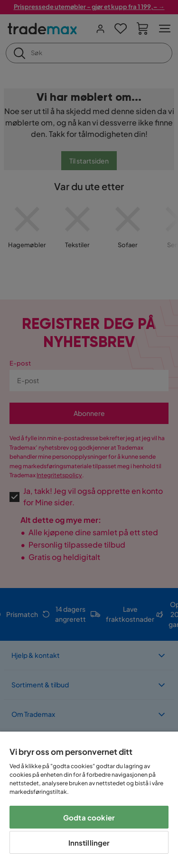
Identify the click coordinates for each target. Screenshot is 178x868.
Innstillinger (89, 843)
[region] (89, 800)
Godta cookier (89, 817)
